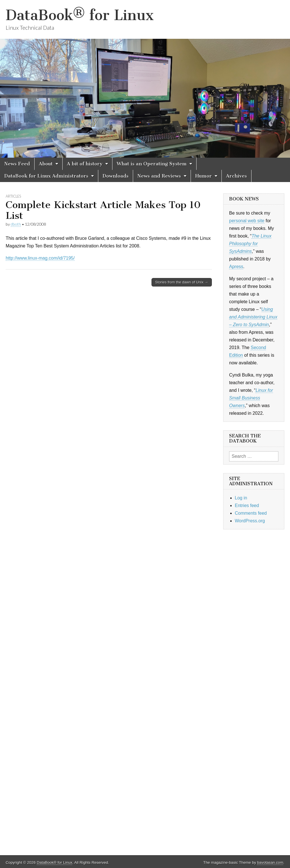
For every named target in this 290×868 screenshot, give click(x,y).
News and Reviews (159, 176)
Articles (13, 196)
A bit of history (85, 164)
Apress (236, 267)
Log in (241, 498)
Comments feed (251, 513)
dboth (16, 224)
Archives (236, 176)
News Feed (17, 164)
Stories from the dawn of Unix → (182, 282)
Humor (203, 176)
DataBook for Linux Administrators (46, 176)
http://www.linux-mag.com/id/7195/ (40, 258)
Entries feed (247, 505)
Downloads (116, 176)
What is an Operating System (152, 164)
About (46, 164)
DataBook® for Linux (80, 15)
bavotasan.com (270, 862)
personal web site (247, 221)
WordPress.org (250, 521)
